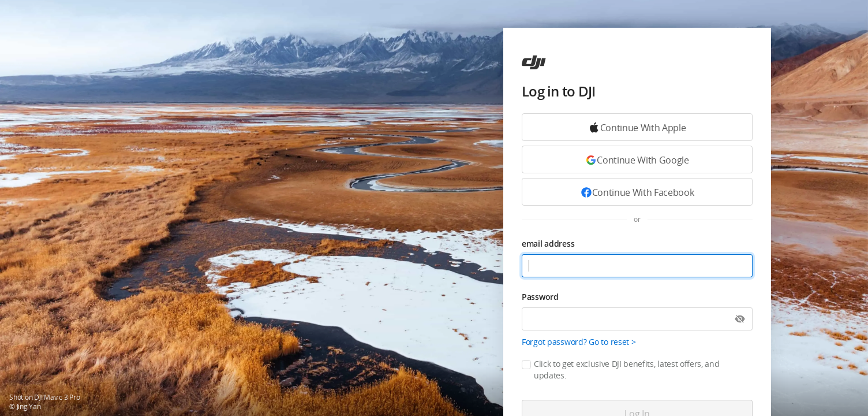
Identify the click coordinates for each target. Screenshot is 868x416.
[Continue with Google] (637, 127)
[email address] (637, 266)
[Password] (637, 319)
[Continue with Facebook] (637, 192)
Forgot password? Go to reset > (579, 342)
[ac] (534, 62)
